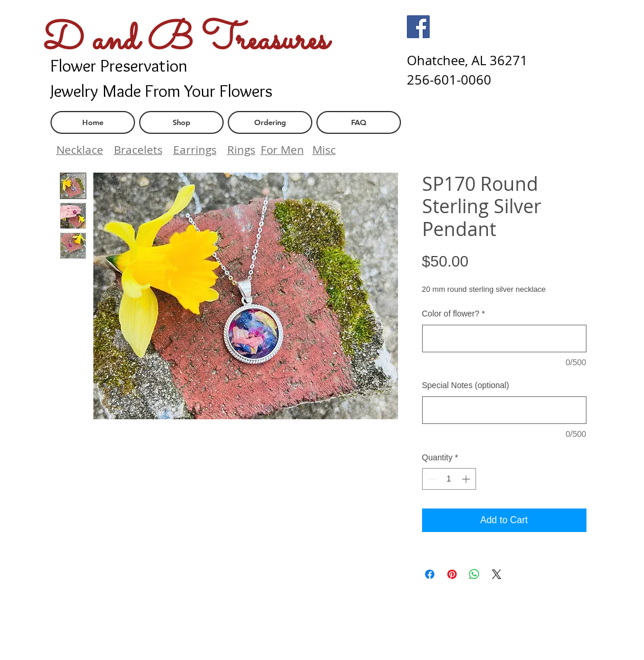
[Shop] (181, 122)
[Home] (93, 122)
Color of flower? (454, 314)
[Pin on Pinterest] (452, 574)
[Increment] (467, 479)
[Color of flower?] (504, 339)
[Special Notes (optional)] (504, 410)
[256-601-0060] (449, 80)
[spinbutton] (449, 479)
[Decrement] (431, 479)
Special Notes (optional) (466, 385)
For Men (282, 150)
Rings (241, 150)
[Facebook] (418, 27)
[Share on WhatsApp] (474, 574)
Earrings (195, 150)
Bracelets (138, 150)
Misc (324, 150)
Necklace (80, 150)
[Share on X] (497, 574)
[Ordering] (270, 122)
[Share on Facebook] (430, 574)
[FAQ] (359, 122)
